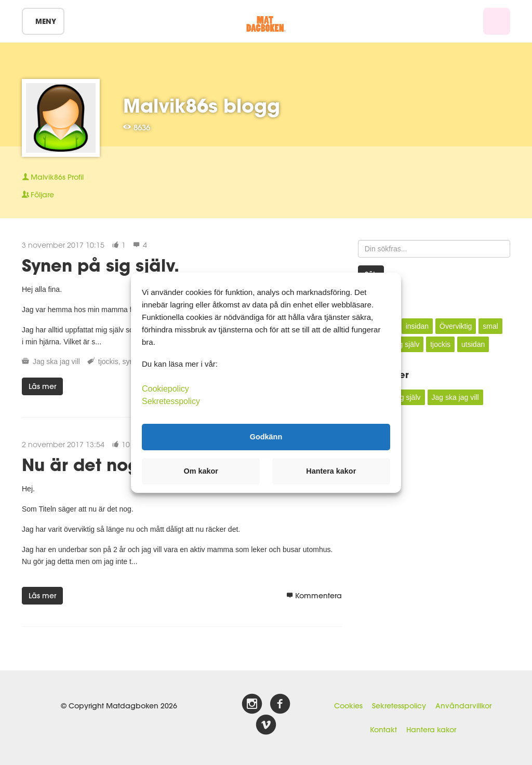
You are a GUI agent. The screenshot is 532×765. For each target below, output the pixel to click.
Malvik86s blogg (202, 105)
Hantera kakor (431, 730)
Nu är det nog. (83, 465)
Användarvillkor (463, 706)
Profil (53, 177)
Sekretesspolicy (399, 706)
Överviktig (456, 326)
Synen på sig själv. (101, 265)
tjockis (108, 361)
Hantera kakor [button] (331, 471)
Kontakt (383, 730)
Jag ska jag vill (56, 361)
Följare (38, 195)
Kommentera (314, 596)
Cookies (348, 706)
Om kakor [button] (201, 471)
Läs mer (42, 386)
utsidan (473, 344)
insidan (417, 326)
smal (490, 326)
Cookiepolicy (165, 388)
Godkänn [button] (266, 437)
